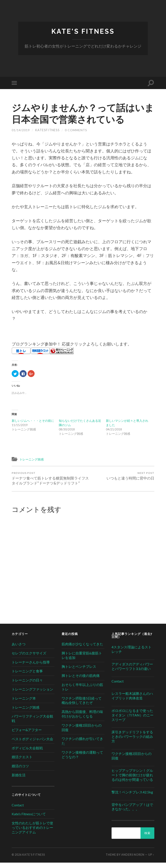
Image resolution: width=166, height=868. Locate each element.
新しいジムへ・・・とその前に (33, 421)
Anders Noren (133, 860)
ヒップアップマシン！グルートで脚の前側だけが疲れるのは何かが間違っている (132, 780)
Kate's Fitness (83, 31)
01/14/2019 (21, 130)
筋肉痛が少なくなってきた (82, 649)
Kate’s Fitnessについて (29, 819)
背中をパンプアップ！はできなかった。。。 (132, 812)
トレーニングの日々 (27, 685)
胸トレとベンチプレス (79, 672)
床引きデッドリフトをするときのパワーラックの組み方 (132, 742)
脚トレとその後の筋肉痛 (81, 681)
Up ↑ (151, 860)
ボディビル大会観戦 (27, 753)
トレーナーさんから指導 (31, 667)
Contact (18, 810)
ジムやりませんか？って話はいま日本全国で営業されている (81, 113)
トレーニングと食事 (27, 676)
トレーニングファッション (32, 695)
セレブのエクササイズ (29, 658)
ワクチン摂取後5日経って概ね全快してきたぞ (82, 706)
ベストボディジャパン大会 (32, 744)
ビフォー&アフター (27, 735)
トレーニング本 (24, 703)
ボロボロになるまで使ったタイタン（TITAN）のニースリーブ (132, 720)
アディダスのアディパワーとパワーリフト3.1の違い (132, 672)
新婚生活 (19, 780)
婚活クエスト (22, 762)
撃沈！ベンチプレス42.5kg (132, 797)
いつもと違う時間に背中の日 (130, 476)
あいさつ (19, 649)
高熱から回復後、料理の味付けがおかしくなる (82, 719)
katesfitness (47, 130)
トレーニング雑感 (32, 459)
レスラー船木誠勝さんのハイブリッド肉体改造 (132, 701)
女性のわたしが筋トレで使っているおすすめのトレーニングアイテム (32, 833)
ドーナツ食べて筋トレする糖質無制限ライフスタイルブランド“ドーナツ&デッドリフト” (47, 481)
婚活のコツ (20, 771)
